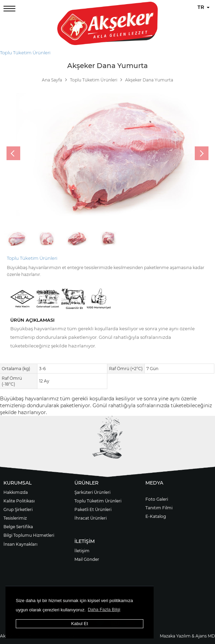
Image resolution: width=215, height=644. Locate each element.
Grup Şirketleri (18, 509)
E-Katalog (156, 516)
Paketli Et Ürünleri (93, 509)
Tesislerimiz (15, 518)
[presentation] (13, 153)
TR (204, 7)
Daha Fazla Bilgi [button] (104, 609)
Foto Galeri (157, 499)
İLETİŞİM (85, 541)
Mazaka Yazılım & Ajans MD (187, 636)
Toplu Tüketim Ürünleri (25, 53)
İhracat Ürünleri (91, 518)
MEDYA (154, 483)
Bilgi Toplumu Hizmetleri (29, 535)
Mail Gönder (87, 559)
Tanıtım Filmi (159, 508)
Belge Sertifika (18, 527)
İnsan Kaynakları (20, 544)
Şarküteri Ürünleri (92, 492)
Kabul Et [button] (79, 624)
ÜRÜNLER (86, 483)
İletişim (82, 551)
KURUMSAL (17, 483)
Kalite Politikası (19, 501)
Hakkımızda (16, 492)
